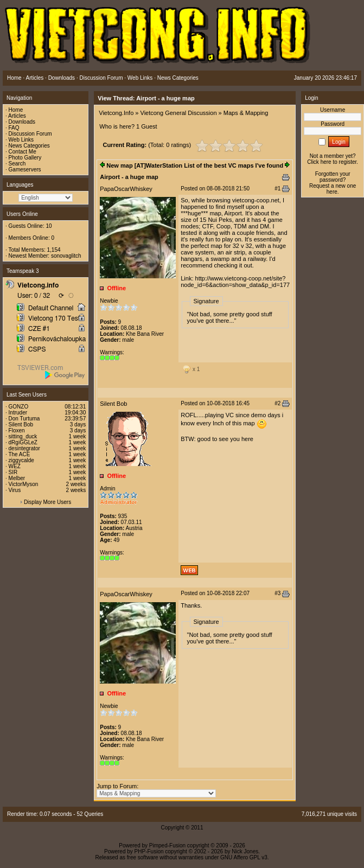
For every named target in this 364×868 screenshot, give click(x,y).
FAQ (14, 128)
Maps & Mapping (246, 113)
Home (16, 110)
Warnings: (112, 352)
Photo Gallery (25, 158)
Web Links (21, 140)
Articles (17, 116)
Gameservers (25, 170)
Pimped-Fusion (167, 845)
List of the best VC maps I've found (234, 165)
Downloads (22, 122)
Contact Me (23, 152)
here (332, 192)
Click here (319, 162)
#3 (277, 593)
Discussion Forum (30, 134)
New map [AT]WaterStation (144, 165)
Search (17, 164)
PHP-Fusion (149, 851)
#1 (277, 189)
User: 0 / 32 (34, 296)
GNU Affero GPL (240, 857)
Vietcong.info (38, 285)
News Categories (29, 146)
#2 (277, 403)
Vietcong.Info (116, 113)
